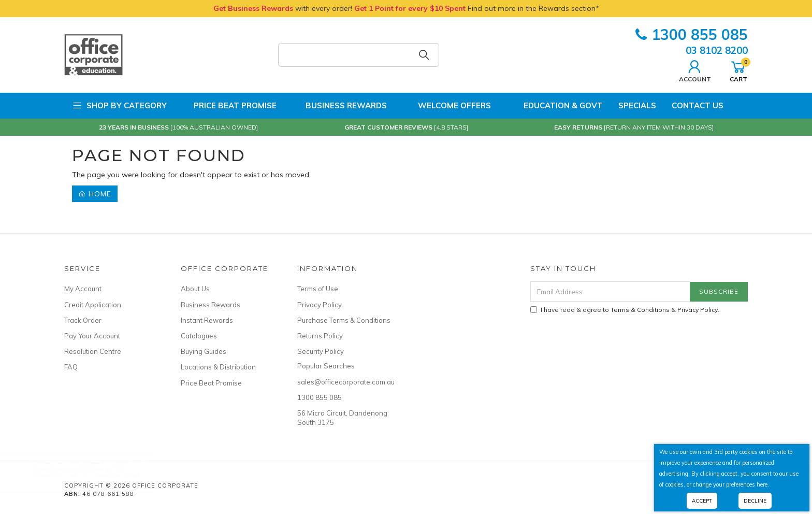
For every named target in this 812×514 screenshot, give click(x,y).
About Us (195, 289)
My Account (83, 289)
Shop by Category (119, 106)
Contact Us (698, 105)
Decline (755, 501)
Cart (738, 70)
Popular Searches (326, 366)
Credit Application (93, 305)
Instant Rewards (207, 320)
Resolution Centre (93, 351)
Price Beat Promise (229, 106)
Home (95, 194)
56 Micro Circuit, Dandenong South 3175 (342, 418)
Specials (637, 105)
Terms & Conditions (640, 310)
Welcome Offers (447, 106)
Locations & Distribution (218, 367)
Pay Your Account (92, 336)
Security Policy (321, 351)
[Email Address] (610, 291)
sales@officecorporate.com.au (344, 382)
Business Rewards (339, 106)
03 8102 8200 (717, 50)
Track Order (83, 320)
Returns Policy (320, 336)
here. (763, 484)
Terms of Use (318, 289)
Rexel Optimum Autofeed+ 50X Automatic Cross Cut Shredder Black (96, 472)
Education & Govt (555, 106)
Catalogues (199, 336)
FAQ (71, 367)
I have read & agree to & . (625, 310)
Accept (702, 501)
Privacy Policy (320, 305)
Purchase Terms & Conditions (344, 320)
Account (695, 70)
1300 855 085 (692, 34)
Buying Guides (204, 351)
